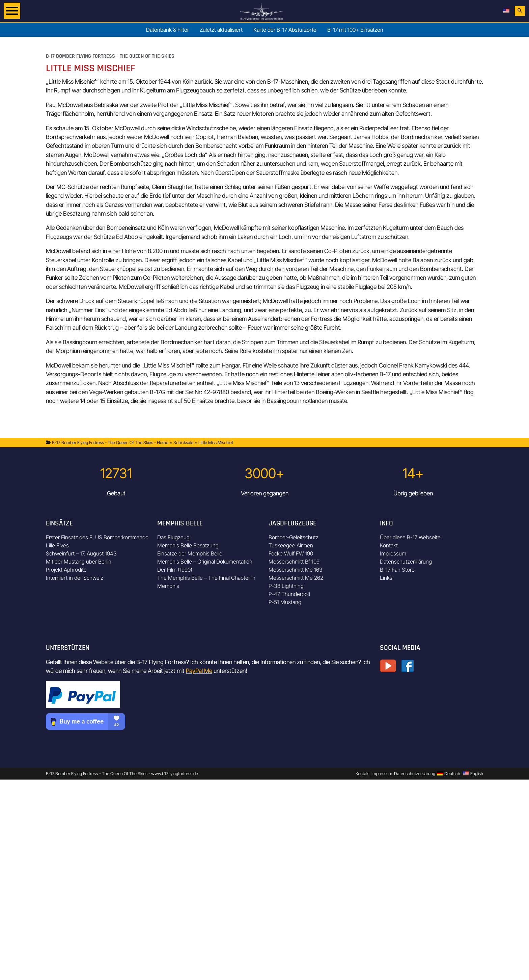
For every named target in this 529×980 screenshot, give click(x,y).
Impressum (393, 553)
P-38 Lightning (286, 586)
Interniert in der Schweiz (75, 578)
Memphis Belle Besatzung (188, 545)
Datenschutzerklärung (406, 562)
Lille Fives (57, 545)
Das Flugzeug (173, 537)
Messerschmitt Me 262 (296, 578)
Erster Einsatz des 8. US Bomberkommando (97, 537)
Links (386, 578)
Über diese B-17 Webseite (410, 537)
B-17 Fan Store (397, 570)
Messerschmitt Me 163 (296, 570)
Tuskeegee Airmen (291, 545)
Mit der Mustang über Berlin (79, 562)
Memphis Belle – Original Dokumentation (205, 562)
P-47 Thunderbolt (289, 594)
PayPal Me (199, 671)
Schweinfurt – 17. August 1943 (81, 553)
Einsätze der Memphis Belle (190, 553)
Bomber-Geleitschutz (294, 537)
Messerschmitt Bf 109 (294, 562)
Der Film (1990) (175, 570)
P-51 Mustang (285, 602)
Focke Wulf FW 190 (291, 553)
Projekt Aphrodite (66, 570)
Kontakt (389, 545)
